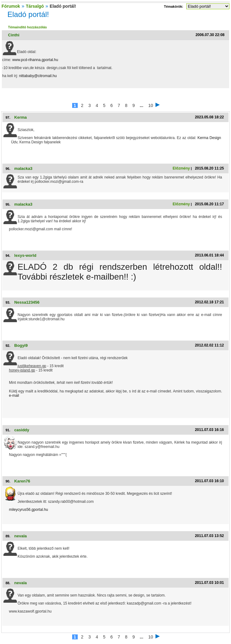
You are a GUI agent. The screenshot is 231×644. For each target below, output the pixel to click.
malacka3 (23, 168)
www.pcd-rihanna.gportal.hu (35, 60)
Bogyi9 (21, 345)
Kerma (20, 117)
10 (151, 105)
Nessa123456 (27, 302)
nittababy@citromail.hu (38, 76)
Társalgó (35, 6)
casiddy (22, 430)
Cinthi (14, 35)
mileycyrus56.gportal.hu (29, 510)
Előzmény (181, 168)
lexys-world (25, 255)
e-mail (14, 396)
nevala (20, 536)
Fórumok (11, 6)
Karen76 (22, 481)
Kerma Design (209, 138)
